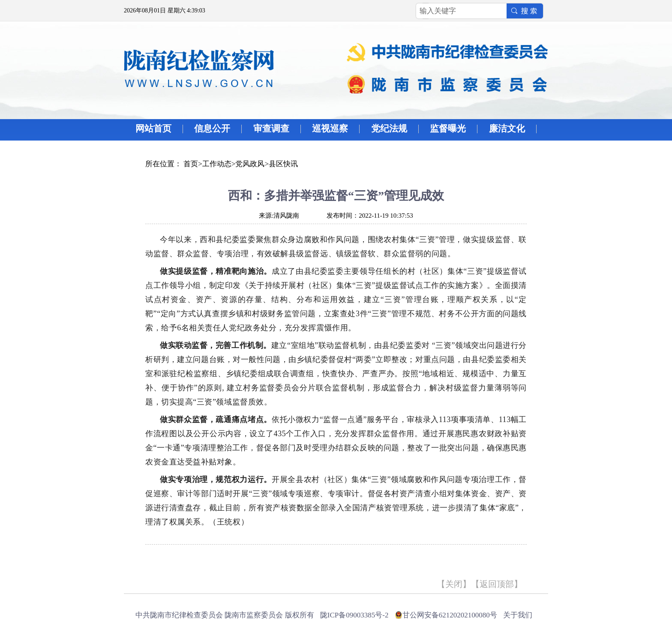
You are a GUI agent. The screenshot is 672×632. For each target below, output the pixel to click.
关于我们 (518, 615)
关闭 (454, 584)
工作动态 (217, 164)
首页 (191, 164)
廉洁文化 (507, 129)
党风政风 (250, 164)
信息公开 (212, 129)
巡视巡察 (330, 129)
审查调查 (271, 129)
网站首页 (153, 129)
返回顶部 (497, 584)
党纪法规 (389, 129)
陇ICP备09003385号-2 (354, 615)
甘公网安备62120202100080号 (450, 615)
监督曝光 (448, 129)
